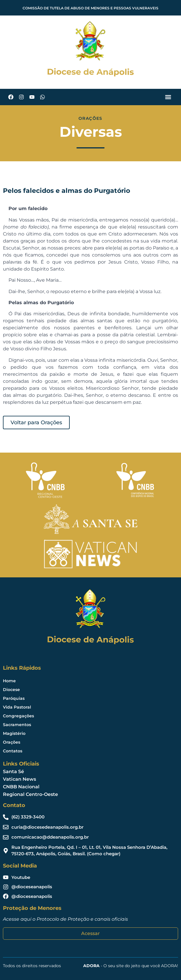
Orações (12, 742)
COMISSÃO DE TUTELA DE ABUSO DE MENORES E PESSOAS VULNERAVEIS (90, 8)
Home (9, 681)
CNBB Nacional (21, 787)
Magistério (14, 733)
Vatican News (19, 779)
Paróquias (14, 698)
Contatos (13, 751)
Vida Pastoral (17, 707)
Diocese (11, 690)
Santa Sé (13, 772)
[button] (168, 97)
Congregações (18, 716)
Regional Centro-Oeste (30, 794)
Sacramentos (17, 725)
